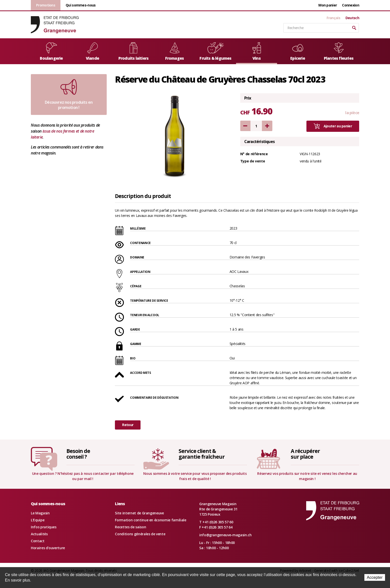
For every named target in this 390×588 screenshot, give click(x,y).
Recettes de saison (130, 527)
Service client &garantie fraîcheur (202, 454)
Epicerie (298, 52)
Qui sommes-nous (81, 5)
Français (333, 18)
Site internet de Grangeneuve (139, 513)
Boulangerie (51, 52)
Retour (128, 425)
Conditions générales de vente (140, 534)
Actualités (39, 534)
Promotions (46, 5)
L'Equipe (38, 520)
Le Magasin (40, 513)
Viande (93, 52)
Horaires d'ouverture (48, 548)
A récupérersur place (305, 454)
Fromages (175, 52)
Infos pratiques (44, 527)
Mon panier (328, 5)
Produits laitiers (133, 52)
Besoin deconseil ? (78, 454)
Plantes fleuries (339, 52)
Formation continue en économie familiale (150, 520)
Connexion (351, 5)
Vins (257, 52)
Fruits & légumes (215, 52)
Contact (38, 541)
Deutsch (352, 18)
